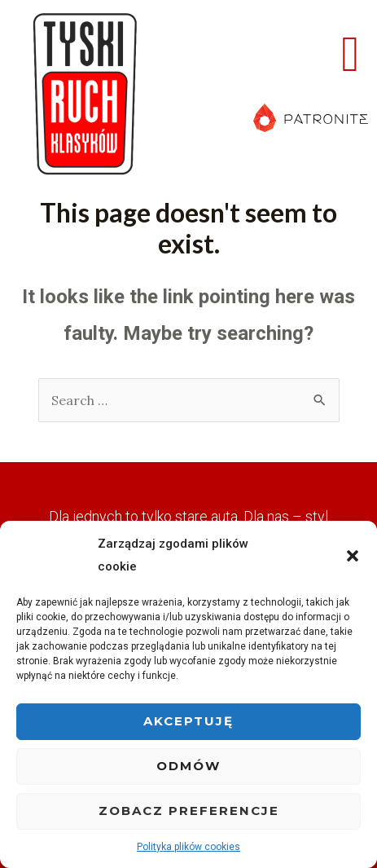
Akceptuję (188, 721)
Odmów (188, 766)
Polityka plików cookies (188, 847)
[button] (353, 556)
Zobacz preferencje (189, 811)
